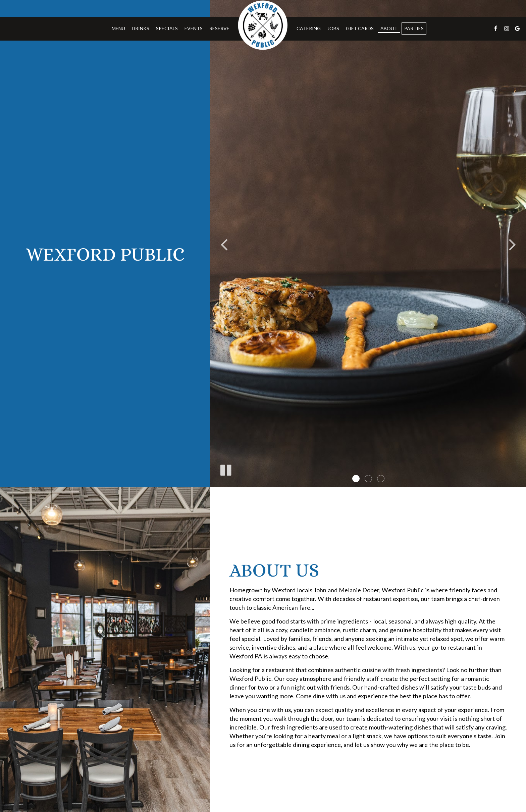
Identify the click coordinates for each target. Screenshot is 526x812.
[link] (263, 25)
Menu (118, 28)
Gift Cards (360, 28)
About (389, 28)
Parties (414, 28)
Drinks (141, 28)
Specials (167, 28)
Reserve (219, 28)
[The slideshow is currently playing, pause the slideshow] (225, 469)
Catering (309, 28)
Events (194, 28)
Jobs (333, 28)
